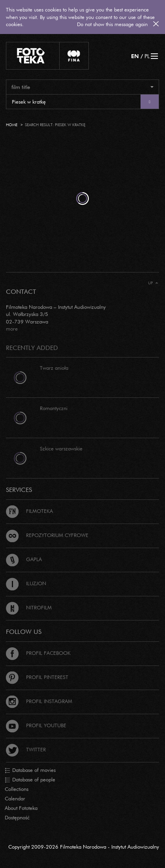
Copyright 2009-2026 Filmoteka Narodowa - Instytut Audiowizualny (84, 847)
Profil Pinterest (37, 677)
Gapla (24, 559)
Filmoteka (29, 511)
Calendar (15, 798)
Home (12, 125)
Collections (17, 789)
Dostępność (17, 817)
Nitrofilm (29, 607)
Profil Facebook (38, 653)
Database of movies (30, 770)
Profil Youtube (36, 725)
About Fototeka (21, 808)
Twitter (26, 749)
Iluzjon (26, 583)
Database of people (30, 780)
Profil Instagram (39, 701)
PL (147, 56)
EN (135, 56)
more (12, 329)
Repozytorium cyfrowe (47, 535)
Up (153, 283)
